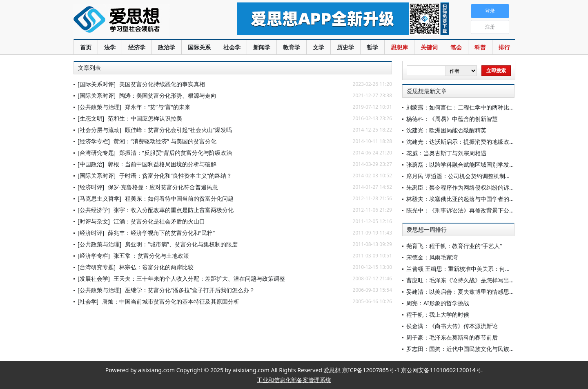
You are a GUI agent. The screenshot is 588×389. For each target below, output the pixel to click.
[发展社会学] (94, 278)
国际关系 (199, 47)
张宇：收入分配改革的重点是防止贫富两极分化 (174, 210)
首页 (86, 47)
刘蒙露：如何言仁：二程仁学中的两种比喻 (461, 107)
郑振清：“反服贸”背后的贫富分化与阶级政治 (176, 153)
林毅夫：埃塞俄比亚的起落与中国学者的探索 (463, 199)
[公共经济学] (94, 210)
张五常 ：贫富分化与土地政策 (151, 256)
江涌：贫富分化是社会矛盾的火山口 (159, 221)
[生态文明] (91, 118)
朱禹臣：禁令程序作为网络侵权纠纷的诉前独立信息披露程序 (483, 187)
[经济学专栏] (94, 141)
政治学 (167, 47)
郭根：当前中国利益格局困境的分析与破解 (162, 164)
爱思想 (139, 20)
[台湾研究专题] (97, 153)
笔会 (456, 47)
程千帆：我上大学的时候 (438, 314)
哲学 (372, 47)
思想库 (399, 47)
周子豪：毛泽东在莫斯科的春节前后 (452, 337)
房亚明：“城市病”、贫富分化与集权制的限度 (181, 244)
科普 (480, 47)
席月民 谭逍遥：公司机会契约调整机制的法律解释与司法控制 (484, 176)
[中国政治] (91, 164)
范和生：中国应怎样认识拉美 (145, 118)
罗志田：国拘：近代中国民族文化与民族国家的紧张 (472, 349)
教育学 (292, 47)
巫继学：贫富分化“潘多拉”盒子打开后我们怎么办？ (190, 290)
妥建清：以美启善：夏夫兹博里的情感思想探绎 (466, 292)
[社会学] (88, 301)
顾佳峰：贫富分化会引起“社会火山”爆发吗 (178, 130)
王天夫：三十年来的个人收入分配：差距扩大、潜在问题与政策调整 (199, 278)
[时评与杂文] (94, 221)
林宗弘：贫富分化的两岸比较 (156, 267)
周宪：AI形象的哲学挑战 (438, 303)
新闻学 (262, 47)
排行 (504, 47)
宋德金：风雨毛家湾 (432, 257)
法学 (110, 47)
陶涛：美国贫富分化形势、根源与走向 (168, 95)
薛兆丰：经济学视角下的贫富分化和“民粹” (161, 233)
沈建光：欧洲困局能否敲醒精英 (446, 130)
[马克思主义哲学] (99, 198)
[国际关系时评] (97, 84)
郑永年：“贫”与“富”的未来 (158, 107)
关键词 (429, 47)
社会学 (232, 47)
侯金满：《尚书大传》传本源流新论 (452, 326)
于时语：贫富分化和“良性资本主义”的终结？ (176, 175)
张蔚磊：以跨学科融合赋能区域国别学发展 (461, 164)
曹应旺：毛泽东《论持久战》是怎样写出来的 (463, 280)
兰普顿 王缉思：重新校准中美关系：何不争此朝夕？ (473, 269)
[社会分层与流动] (99, 130)
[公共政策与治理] (99, 107)
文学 (318, 47)
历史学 (345, 47)
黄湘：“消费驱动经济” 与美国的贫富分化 (165, 141)
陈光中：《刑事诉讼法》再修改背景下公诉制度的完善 (475, 210)
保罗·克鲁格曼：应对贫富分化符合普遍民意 (163, 187)
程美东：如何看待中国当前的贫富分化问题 (179, 198)
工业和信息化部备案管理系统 (294, 380)
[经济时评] (91, 187)
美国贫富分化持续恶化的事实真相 (162, 84)
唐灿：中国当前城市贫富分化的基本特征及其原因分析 (171, 301)
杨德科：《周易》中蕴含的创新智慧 (452, 119)
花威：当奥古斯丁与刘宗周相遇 (446, 153)
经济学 (137, 47)
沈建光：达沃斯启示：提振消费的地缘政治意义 (466, 142)
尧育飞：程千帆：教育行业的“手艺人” (454, 246)
